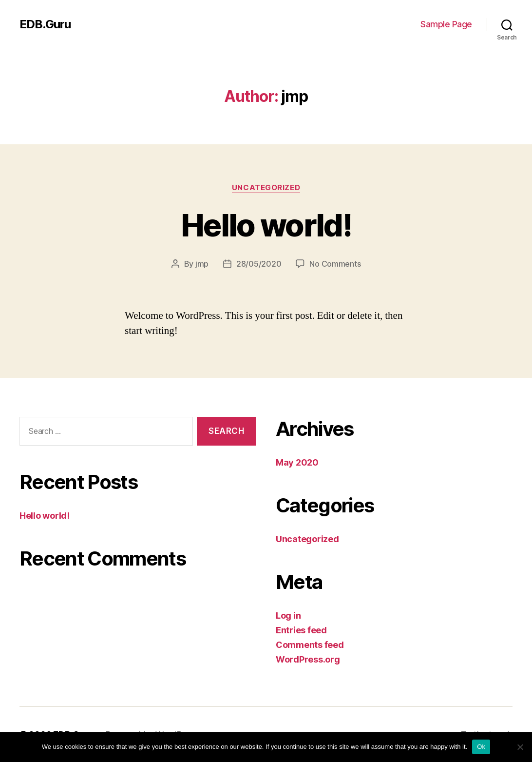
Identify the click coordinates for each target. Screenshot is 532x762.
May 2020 (297, 462)
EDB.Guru (45, 24)
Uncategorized (266, 188)
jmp (202, 264)
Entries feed (301, 630)
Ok (481, 747)
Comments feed (310, 645)
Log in (288, 615)
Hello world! (266, 225)
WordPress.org (308, 659)
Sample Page (446, 24)
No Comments (335, 264)
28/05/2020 (259, 264)
